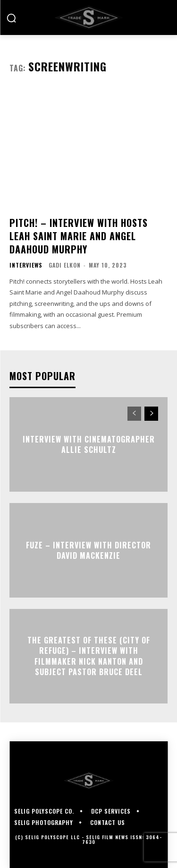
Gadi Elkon (65, 265)
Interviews (26, 265)
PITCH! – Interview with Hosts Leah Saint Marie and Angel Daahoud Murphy (79, 236)
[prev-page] (134, 414)
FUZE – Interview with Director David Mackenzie (88, 550)
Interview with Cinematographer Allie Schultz (89, 444)
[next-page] (151, 414)
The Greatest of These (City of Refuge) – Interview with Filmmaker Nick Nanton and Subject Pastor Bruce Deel (89, 656)
